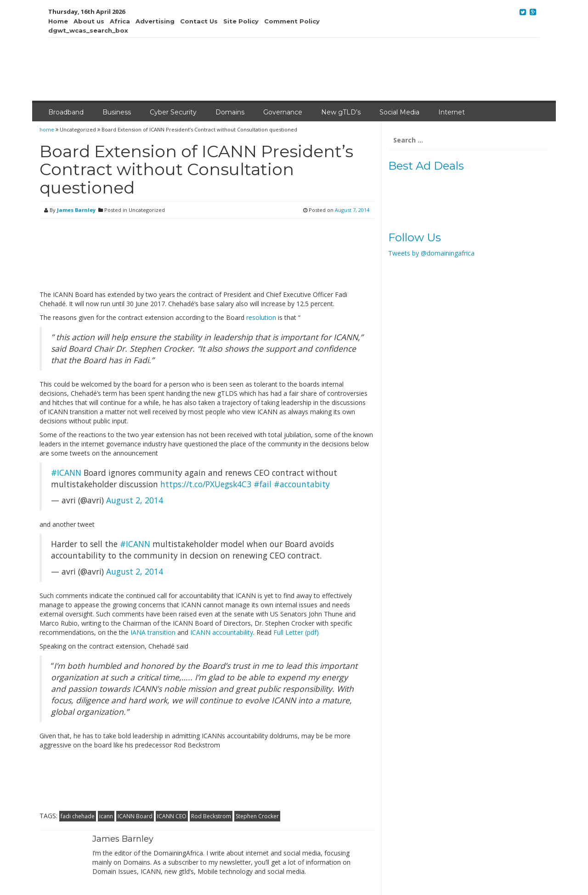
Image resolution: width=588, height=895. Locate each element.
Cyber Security (173, 112)
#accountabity (302, 484)
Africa (120, 21)
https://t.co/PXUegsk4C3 (206, 484)
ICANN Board (135, 816)
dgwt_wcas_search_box (88, 30)
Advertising (155, 21)
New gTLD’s (341, 112)
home (48, 129)
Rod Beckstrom (211, 816)
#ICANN (66, 473)
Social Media (399, 112)
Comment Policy (292, 21)
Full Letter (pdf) (296, 632)
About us (89, 21)
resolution (261, 317)
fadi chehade (78, 816)
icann (106, 816)
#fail (263, 484)
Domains (230, 112)
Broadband (66, 112)
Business (117, 112)
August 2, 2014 (135, 500)
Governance (283, 112)
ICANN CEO (172, 816)
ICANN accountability (222, 632)
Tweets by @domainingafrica (431, 253)
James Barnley (76, 210)
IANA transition (153, 632)
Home (58, 21)
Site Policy (241, 21)
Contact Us (199, 21)
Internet (452, 112)
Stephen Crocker (257, 816)
